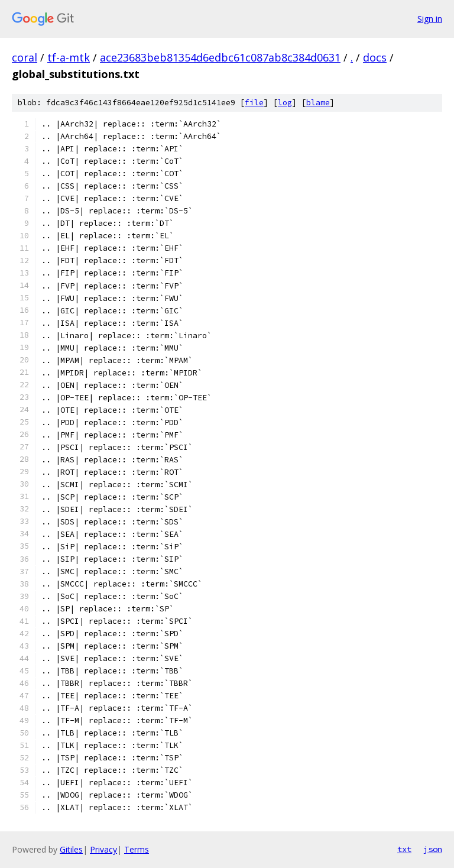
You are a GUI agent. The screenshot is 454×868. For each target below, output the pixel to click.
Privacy (103, 849)
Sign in (430, 19)
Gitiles (71, 849)
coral (25, 57)
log (285, 103)
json (433, 849)
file (254, 103)
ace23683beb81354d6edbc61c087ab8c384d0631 (220, 57)
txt (404, 849)
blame (318, 103)
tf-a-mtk (69, 57)
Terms (137, 849)
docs (375, 57)
